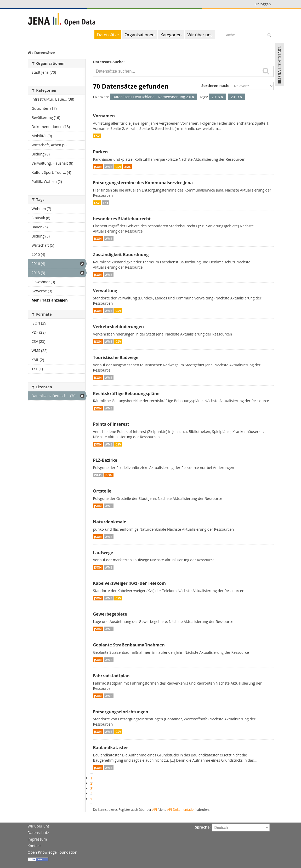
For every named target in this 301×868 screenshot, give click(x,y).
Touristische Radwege (116, 357)
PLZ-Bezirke (105, 460)
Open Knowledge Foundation (53, 852)
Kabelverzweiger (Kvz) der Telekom (129, 583)
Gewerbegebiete (110, 614)
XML (128, 167)
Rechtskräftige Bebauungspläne (126, 394)
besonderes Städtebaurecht (122, 219)
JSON (98, 167)
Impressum (37, 839)
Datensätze (108, 35)
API (155, 809)
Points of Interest (111, 424)
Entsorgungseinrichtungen (121, 712)
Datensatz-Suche (108, 62)
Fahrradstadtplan (111, 676)
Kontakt (34, 846)
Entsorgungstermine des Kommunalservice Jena (143, 183)
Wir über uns (200, 35)
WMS (109, 167)
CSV (97, 136)
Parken (101, 152)
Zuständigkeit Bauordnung (121, 254)
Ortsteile (102, 491)
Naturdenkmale (110, 522)
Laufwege (103, 553)
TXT (106, 203)
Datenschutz (38, 833)
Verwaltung (105, 291)
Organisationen (140, 35)
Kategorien (171, 35)
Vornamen (104, 116)
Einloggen (263, 4)
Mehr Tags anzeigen (50, 300)
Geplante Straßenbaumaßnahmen (129, 645)
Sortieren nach (215, 86)
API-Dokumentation (181, 809)
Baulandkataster (111, 748)
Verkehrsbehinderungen (119, 327)
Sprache (202, 827)
